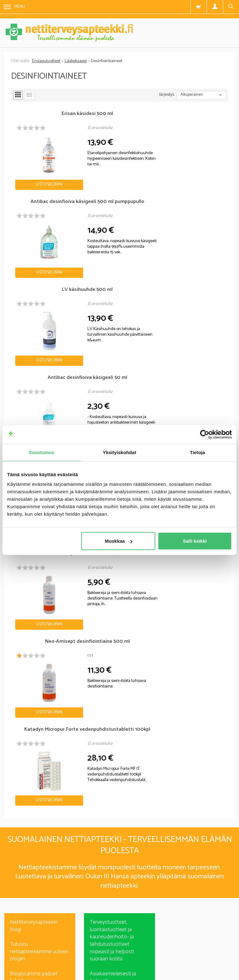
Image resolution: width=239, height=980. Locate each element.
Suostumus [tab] (42, 452)
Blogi (71, 944)
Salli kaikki (195, 541)
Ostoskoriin (38, 171)
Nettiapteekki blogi (32, 622)
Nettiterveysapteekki (26, 944)
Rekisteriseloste (112, 944)
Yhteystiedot (209, 944)
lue (153, 898)
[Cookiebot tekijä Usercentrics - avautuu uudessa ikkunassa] (205, 434)
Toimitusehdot (162, 944)
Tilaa (120, 886)
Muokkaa (119, 541)
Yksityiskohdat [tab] (119, 452)
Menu (14, 7)
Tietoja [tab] (197, 452)
